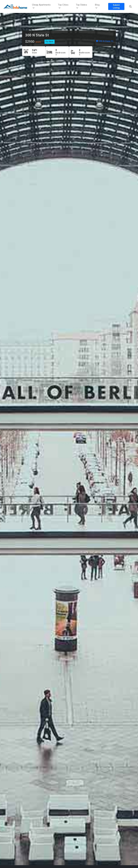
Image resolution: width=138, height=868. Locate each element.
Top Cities (63, 6)
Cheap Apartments (41, 6)
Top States (81, 6)
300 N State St (37, 35)
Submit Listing (116, 6)
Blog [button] (97, 6)
